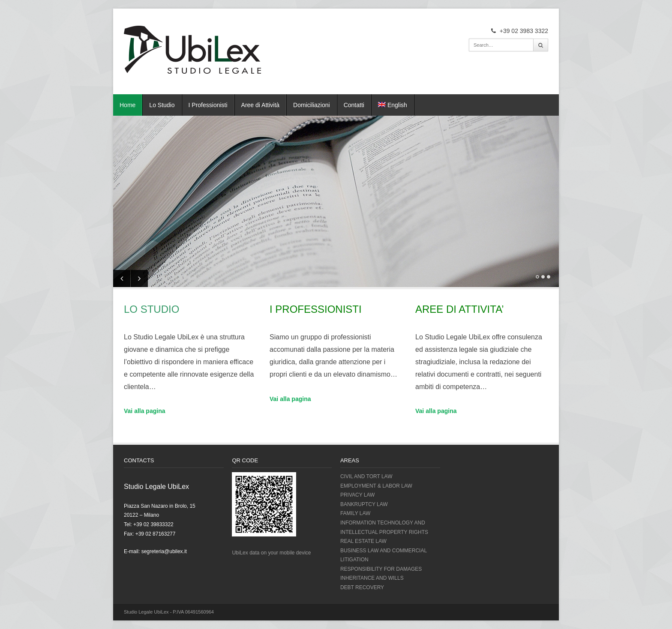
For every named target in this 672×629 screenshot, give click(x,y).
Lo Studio (162, 105)
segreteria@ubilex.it (164, 551)
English (393, 105)
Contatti (354, 105)
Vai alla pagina (145, 411)
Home (127, 105)
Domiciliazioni (312, 105)
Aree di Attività (261, 105)
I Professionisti (208, 105)
